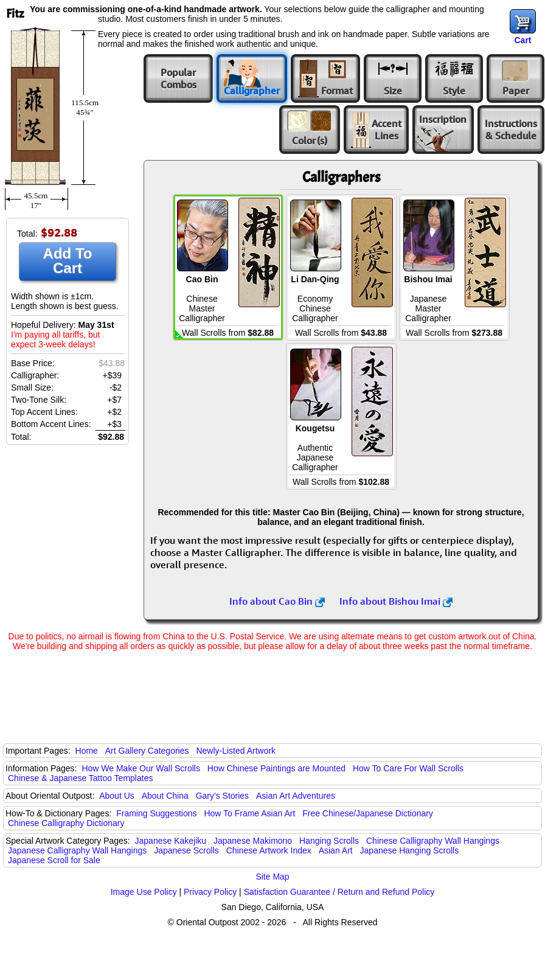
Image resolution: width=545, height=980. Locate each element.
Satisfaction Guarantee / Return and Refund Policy (339, 892)
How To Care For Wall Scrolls (408, 768)
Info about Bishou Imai (396, 601)
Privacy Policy (210, 892)
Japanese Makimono (253, 841)
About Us (117, 796)
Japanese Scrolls (186, 850)
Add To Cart (68, 261)
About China (165, 796)
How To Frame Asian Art (249, 813)
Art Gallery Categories (147, 751)
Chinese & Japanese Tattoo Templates (80, 778)
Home (87, 751)
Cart (522, 40)
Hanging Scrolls (329, 841)
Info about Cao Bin (277, 601)
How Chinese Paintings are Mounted (276, 768)
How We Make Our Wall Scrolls (141, 768)
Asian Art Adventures (296, 796)
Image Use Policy (144, 892)
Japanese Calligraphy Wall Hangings (77, 850)
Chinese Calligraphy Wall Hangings (433, 841)
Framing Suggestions (156, 813)
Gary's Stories (222, 796)
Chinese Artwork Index (269, 850)
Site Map (272, 877)
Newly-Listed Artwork (236, 751)
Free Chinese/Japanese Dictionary (368, 813)
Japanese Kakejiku (171, 841)
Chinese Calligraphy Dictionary (66, 823)
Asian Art (336, 850)
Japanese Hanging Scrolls (410, 850)
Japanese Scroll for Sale (54, 860)
